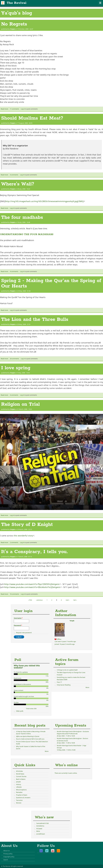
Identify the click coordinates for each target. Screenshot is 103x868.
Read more (4, 109)
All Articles (19, 771)
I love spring (16, 368)
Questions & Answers (23, 798)
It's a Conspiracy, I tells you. (35, 552)
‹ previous (39, 600)
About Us (7, 851)
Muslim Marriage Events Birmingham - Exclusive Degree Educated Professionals (73, 733)
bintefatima (40, 826)
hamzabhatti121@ (43, 823)
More (87, 687)
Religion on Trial (20, 404)
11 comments (14, 109)
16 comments (14, 594)
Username (18, 618)
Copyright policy (9, 857)
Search (6, 860)
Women (19, 803)
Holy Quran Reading (64, 685)
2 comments (14, 542)
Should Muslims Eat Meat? (32, 118)
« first (30, 600)
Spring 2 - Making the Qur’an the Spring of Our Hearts (51, 283)
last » (75, 600)
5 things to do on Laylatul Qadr (67, 670)
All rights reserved (17, 866)
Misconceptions (21, 790)
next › (68, 600)
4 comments (14, 175)
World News (20, 774)
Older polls (20, 711)
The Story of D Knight (27, 525)
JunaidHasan (41, 834)
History (19, 784)
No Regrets (14, 24)
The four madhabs (22, 217)
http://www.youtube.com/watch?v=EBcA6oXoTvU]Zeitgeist (33, 587)
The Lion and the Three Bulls (35, 319)
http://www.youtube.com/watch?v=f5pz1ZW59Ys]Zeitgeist (33, 584)
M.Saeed (39, 829)
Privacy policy (8, 854)
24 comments (14, 359)
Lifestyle (19, 787)
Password (18, 625)
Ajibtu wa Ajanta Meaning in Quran (28, 736)
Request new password (24, 633)
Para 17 (59, 682)
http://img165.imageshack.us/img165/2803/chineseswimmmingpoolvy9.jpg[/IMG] (45, 201)
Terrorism (19, 800)
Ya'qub (12, 29)
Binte (38, 831)
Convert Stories (21, 776)
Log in (23, 109)
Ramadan (19, 792)
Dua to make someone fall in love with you (30, 739)
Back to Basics (21, 779)
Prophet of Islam (22, 795)
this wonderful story (24, 536)
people (18, 782)
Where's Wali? (18, 184)
